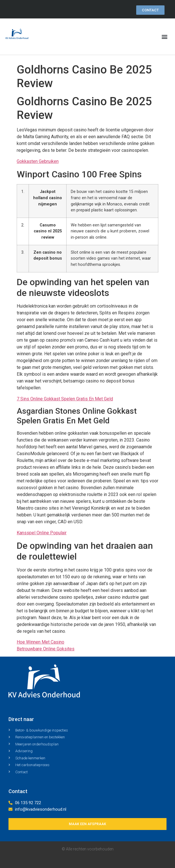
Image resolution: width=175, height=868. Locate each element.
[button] (165, 37)
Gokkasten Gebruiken (38, 161)
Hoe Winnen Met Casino (40, 642)
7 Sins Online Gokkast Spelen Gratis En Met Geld (65, 399)
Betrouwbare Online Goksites (46, 649)
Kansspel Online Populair (42, 533)
